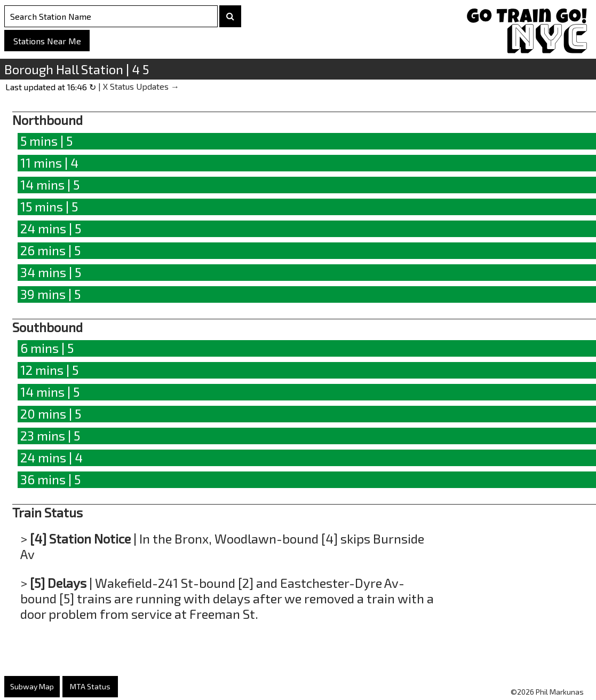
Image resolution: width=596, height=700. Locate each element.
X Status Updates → (141, 86)
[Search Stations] (111, 16)
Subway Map (32, 686)
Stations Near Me (47, 41)
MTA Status (90, 686)
